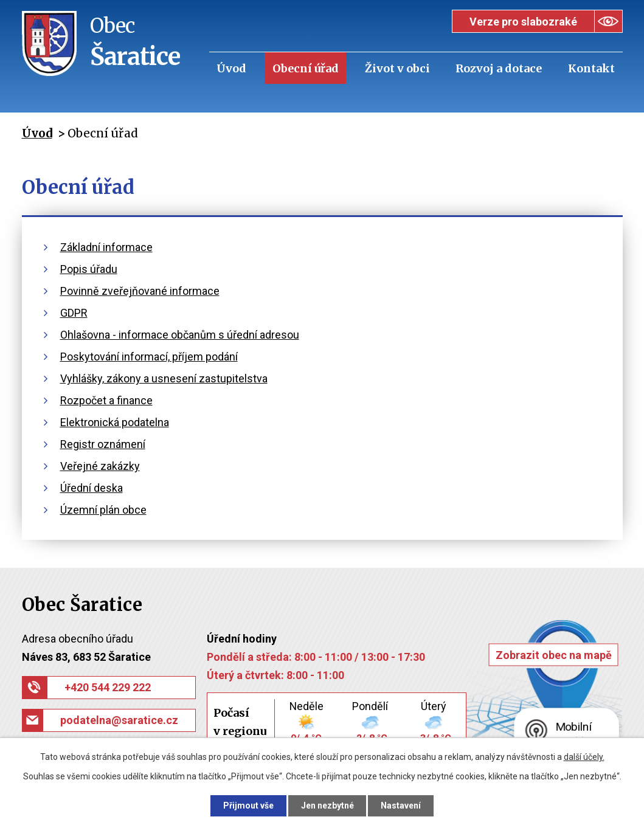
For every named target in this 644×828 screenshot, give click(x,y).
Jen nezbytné (327, 806)
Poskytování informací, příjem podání (149, 357)
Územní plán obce (103, 510)
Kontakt (591, 68)
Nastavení (401, 806)
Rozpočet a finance (106, 400)
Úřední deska (92, 488)
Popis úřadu (89, 269)
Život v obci (397, 68)
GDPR (74, 313)
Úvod (231, 68)
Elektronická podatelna (115, 422)
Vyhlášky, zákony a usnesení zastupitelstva (164, 378)
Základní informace (106, 247)
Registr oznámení (103, 444)
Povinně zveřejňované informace (140, 291)
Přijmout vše (248, 806)
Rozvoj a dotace (499, 68)
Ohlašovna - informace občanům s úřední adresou (180, 335)
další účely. (584, 757)
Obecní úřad (306, 68)
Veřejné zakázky (100, 466)
